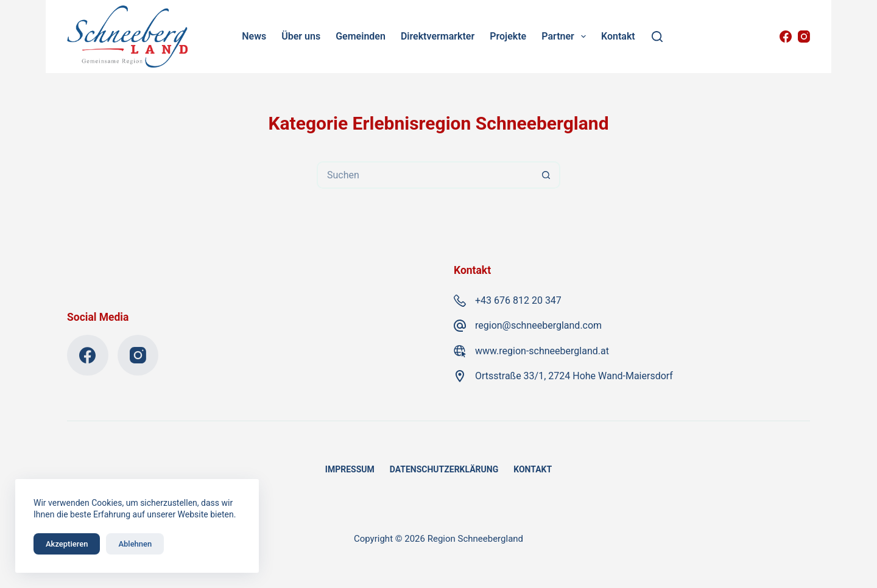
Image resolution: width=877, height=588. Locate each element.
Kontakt (618, 36)
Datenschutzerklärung (444, 469)
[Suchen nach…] (425, 175)
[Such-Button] (547, 175)
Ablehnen (135, 544)
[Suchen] (657, 37)
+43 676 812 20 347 (518, 300)
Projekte (508, 36)
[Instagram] (804, 37)
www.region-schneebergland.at (542, 351)
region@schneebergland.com (538, 325)
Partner (566, 37)
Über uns (301, 36)
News (254, 36)
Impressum (350, 469)
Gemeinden (361, 36)
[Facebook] (786, 37)
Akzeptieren (67, 544)
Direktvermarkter (438, 36)
